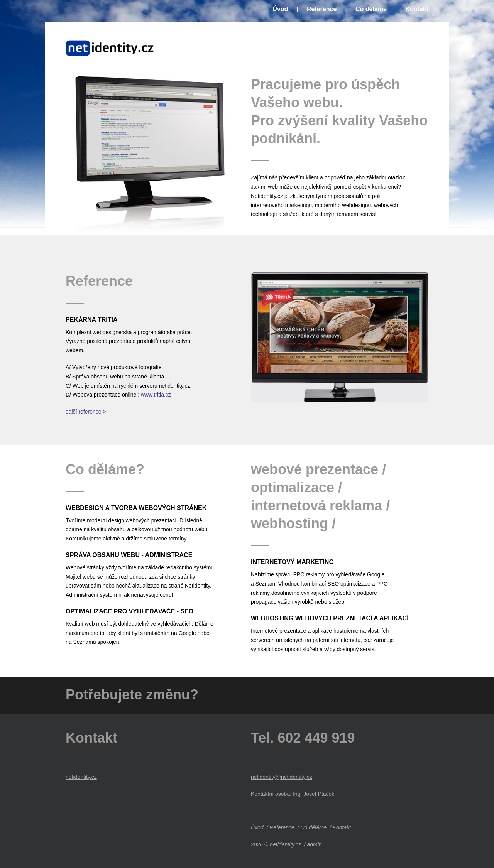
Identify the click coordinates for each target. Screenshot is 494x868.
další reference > (86, 412)
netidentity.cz (81, 777)
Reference (322, 9)
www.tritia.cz (156, 395)
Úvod (280, 9)
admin (314, 844)
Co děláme (371, 9)
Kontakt (417, 9)
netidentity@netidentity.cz (282, 777)
